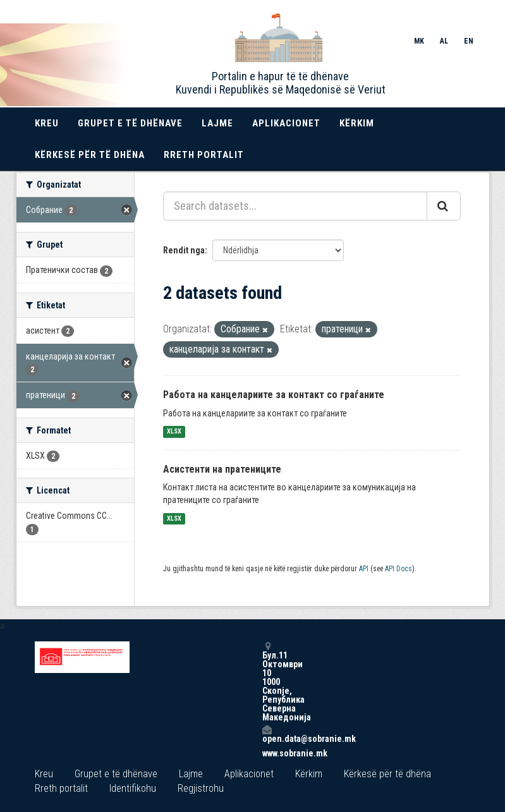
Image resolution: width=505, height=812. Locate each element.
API (364, 569)
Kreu (47, 123)
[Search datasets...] (295, 206)
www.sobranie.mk (267, 753)
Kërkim (357, 123)
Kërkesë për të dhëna (90, 155)
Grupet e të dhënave (130, 123)
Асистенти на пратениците (222, 469)
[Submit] (444, 206)
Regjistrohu (201, 788)
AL (444, 41)
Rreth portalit (204, 155)
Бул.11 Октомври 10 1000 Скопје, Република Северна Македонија (267, 682)
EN (469, 41)
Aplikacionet (286, 123)
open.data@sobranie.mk (267, 734)
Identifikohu (133, 788)
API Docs (399, 569)
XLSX (174, 432)
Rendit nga (184, 250)
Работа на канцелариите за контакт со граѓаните (274, 395)
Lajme (217, 123)
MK (419, 41)
